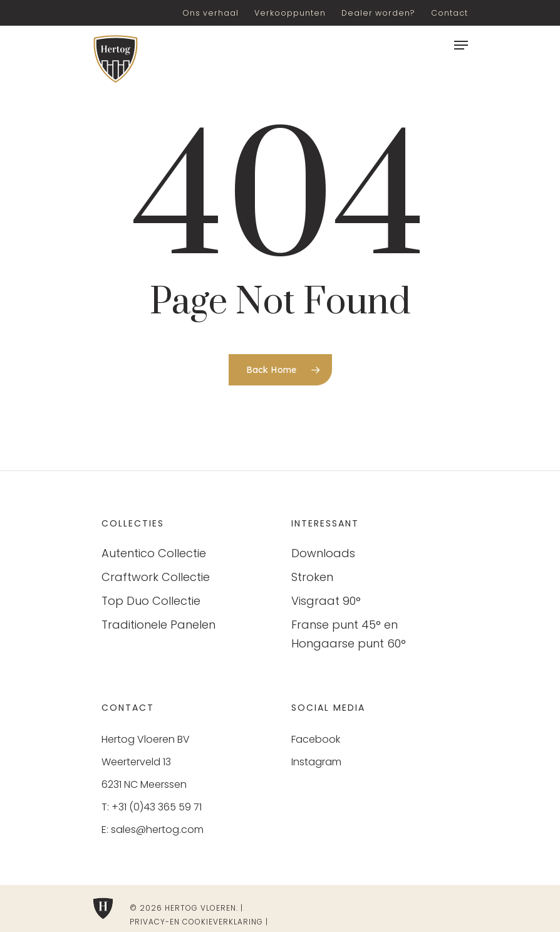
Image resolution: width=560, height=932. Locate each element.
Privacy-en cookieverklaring (196, 922)
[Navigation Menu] (461, 45)
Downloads (323, 553)
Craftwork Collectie (156, 577)
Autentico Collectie (154, 553)
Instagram (316, 762)
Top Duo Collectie (151, 601)
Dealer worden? (378, 13)
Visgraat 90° (326, 601)
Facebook (316, 739)
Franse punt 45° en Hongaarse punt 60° (349, 634)
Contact (449, 13)
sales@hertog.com (157, 830)
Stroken (312, 577)
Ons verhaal (210, 13)
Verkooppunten (290, 13)
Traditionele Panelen (158, 625)
